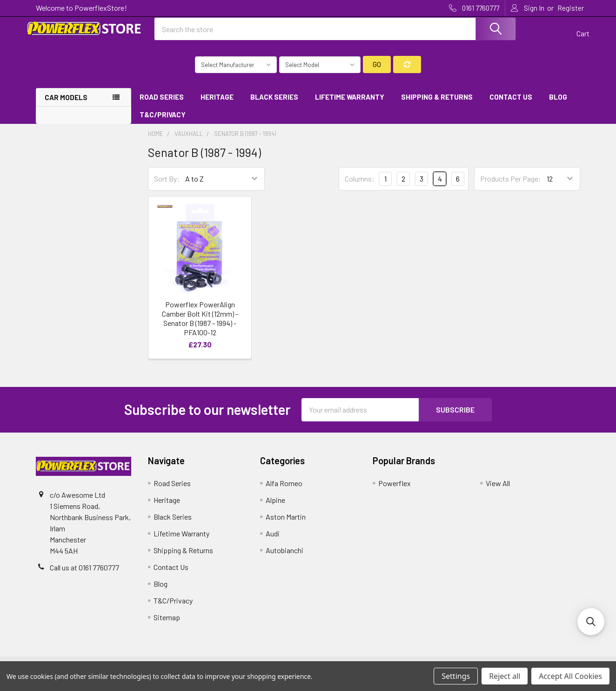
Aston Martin (286, 524)
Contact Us (511, 104)
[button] (591, 622)
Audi (273, 540)
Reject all (505, 676)
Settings (456, 676)
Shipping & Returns (437, 104)
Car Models (66, 104)
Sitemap (167, 624)
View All (498, 490)
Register (571, 8)
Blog (558, 104)
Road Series (162, 104)
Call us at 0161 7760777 (84, 574)
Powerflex (395, 490)
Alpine (275, 507)
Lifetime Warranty (350, 104)
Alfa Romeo (284, 490)
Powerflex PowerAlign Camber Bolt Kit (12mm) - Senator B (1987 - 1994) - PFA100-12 (200, 325)
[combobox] (335, 34)
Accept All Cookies (570, 676)
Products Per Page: (511, 186)
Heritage (217, 104)
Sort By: (167, 186)
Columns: (360, 186)
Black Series (274, 104)
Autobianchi (285, 557)
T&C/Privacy (166, 122)
